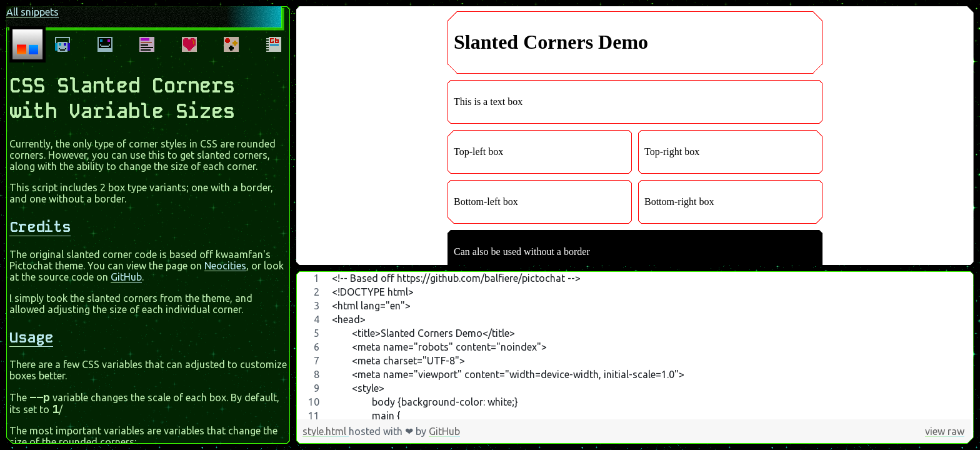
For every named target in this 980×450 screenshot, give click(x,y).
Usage (31, 332)
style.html (326, 431)
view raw (945, 431)
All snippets (30, 9)
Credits (40, 222)
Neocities (225, 261)
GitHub (126, 272)
